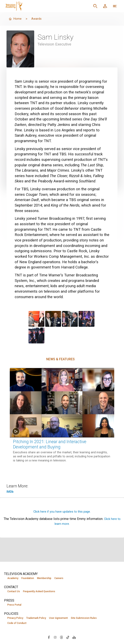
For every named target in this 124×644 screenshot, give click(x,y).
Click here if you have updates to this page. (62, 511)
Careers (59, 578)
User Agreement (58, 618)
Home (15, 19)
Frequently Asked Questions (39, 592)
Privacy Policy (15, 618)
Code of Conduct (17, 624)
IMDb (10, 492)
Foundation (28, 578)
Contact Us (14, 592)
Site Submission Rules (84, 618)
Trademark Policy (36, 618)
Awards (37, 19)
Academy (13, 578)
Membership (44, 578)
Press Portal (14, 605)
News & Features (60, 359)
